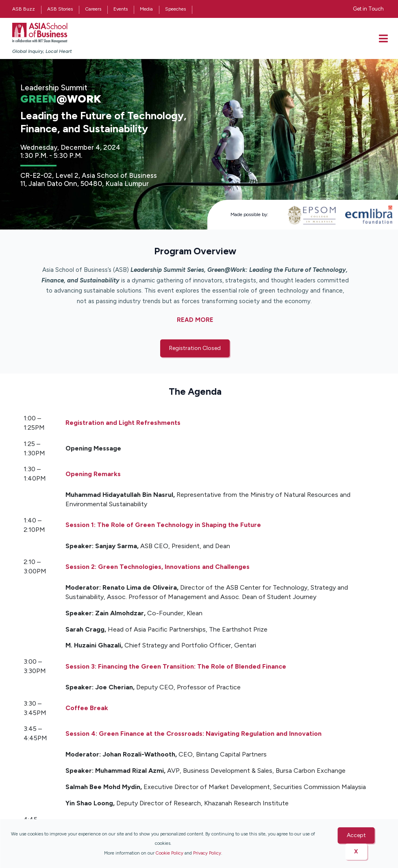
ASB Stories (60, 9)
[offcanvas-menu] (383, 38)
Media (146, 9)
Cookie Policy (170, 853)
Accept (356, 835)
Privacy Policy (207, 853)
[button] (195, 348)
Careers (93, 9)
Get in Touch (368, 9)
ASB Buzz (24, 9)
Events (121, 9)
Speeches (175, 9)
